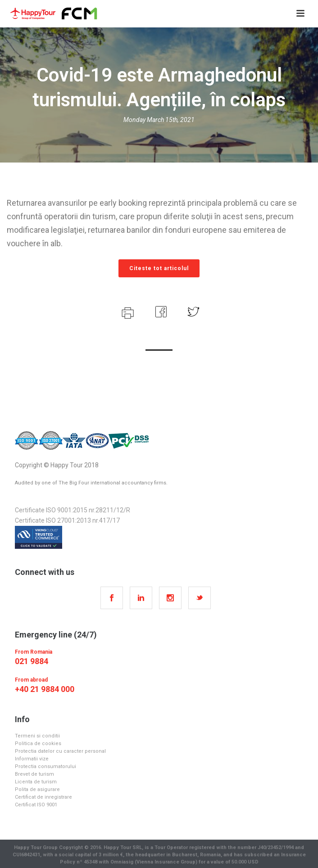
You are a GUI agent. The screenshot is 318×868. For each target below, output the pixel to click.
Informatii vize (32, 759)
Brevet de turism (34, 774)
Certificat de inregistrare (43, 797)
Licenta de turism (36, 782)
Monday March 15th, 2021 (159, 120)
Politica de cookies (38, 744)
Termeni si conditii (37, 736)
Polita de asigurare (37, 789)
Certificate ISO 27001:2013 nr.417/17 (67, 520)
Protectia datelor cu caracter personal (60, 751)
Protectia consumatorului (45, 766)
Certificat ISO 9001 (36, 805)
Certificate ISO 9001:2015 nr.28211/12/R (73, 510)
